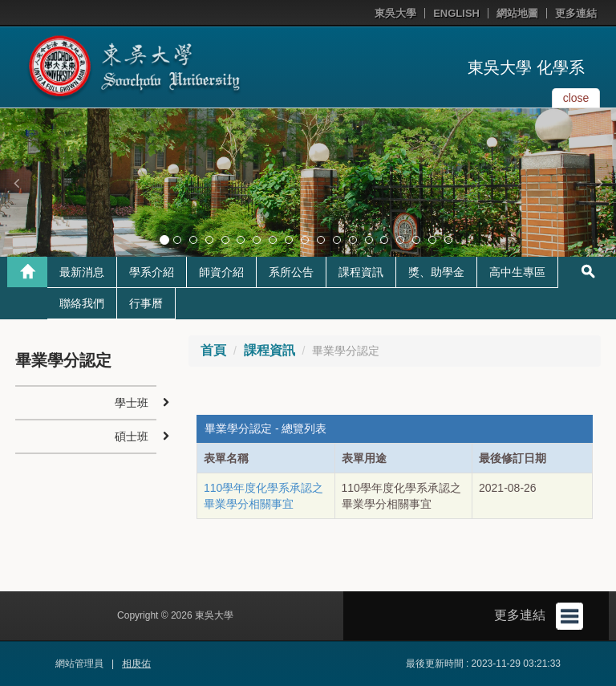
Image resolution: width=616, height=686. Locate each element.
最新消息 (82, 272)
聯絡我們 (82, 303)
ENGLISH (456, 13)
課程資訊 (361, 272)
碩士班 (132, 436)
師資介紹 (221, 272)
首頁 (213, 350)
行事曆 (146, 303)
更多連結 (576, 13)
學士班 (132, 403)
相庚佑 (136, 664)
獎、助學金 (436, 272)
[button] (16, 183)
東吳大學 (395, 13)
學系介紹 (152, 272)
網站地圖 (517, 13)
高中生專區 (517, 272)
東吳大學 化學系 (526, 67)
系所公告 (291, 272)
